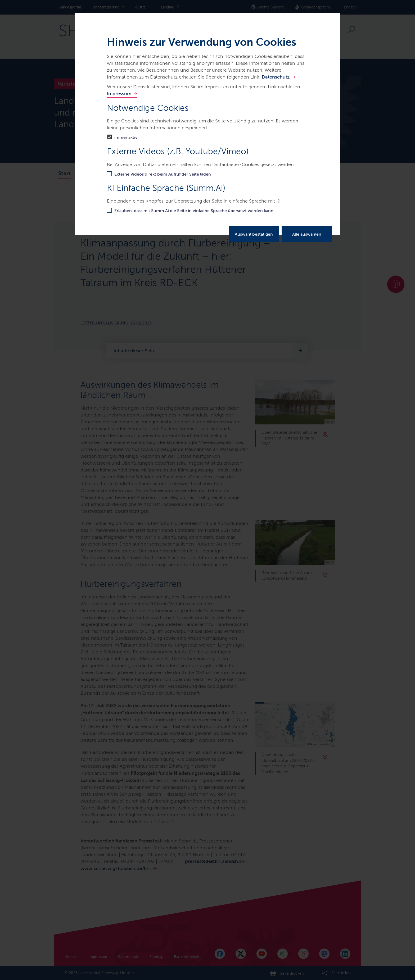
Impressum (119, 94)
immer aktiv (126, 137)
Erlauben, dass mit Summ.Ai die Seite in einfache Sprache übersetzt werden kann (194, 211)
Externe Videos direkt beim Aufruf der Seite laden (163, 174)
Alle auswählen (307, 234)
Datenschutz (276, 77)
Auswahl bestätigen (254, 234)
